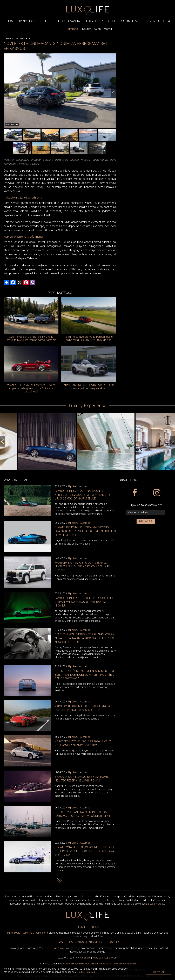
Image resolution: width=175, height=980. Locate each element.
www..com (105, 958)
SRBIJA (95, 927)
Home (11, 21)
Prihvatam (159, 972)
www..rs (83, 958)
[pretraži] (169, 21)
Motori (108, 29)
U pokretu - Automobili (80, 486)
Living (22, 21)
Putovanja (71, 21)
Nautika (87, 29)
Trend (104, 21)
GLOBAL (81, 927)
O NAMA (59, 942)
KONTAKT (115, 942)
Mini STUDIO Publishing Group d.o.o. (27, 933)
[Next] (113, 91)
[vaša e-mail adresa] (146, 513)
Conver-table (154, 21)
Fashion (35, 21)
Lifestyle (89, 21)
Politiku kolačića (86, 972)
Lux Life (9, 897)
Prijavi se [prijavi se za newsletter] (146, 521)
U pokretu (52, 21)
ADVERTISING (76, 942)
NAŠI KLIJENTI (97, 942)
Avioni (98, 29)
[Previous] (6, 91)
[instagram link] (157, 493)
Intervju (134, 21)
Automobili (73, 29)
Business (118, 21)
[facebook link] (134, 493)
